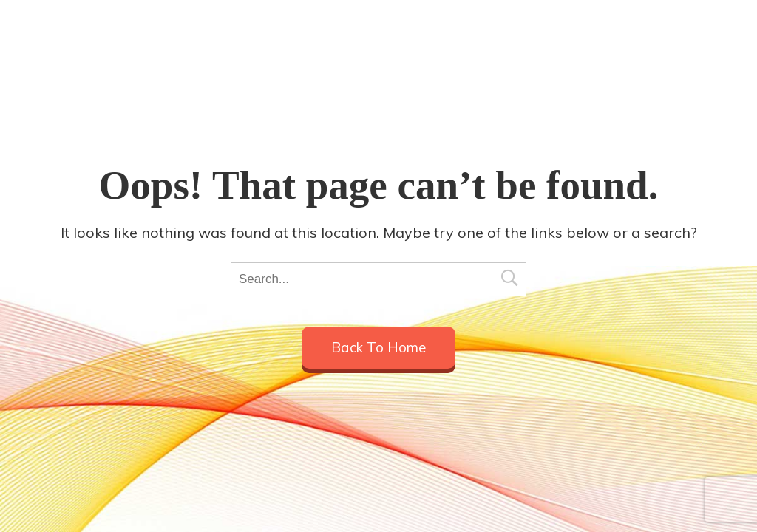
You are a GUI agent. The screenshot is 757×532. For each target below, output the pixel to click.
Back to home (378, 347)
